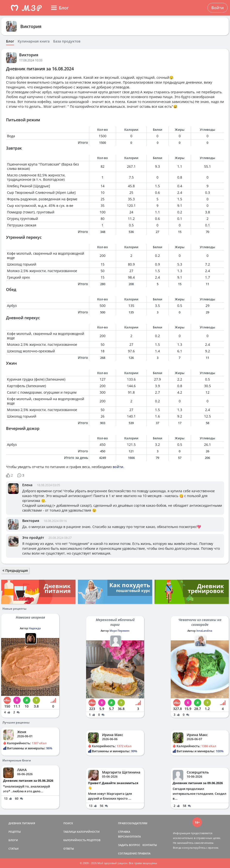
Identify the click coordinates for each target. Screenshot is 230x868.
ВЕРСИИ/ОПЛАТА (129, 836)
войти (118, 467)
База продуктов (67, 41)
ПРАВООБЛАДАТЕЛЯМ (133, 823)
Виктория (31, 26)
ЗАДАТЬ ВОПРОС (129, 845)
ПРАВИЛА (144, 853)
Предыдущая (15, 570)
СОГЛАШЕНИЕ (127, 853)
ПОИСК (68, 823)
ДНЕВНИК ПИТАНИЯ (22, 823)
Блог (10, 41)
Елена (27, 485)
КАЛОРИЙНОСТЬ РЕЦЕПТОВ (82, 840)
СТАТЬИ (14, 849)
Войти (218, 8)
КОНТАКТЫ (150, 845)
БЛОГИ (13, 840)
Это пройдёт (33, 538)
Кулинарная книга (34, 41)
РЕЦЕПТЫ (15, 832)
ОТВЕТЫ (69, 849)
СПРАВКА (124, 832)
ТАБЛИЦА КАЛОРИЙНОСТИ (82, 832)
